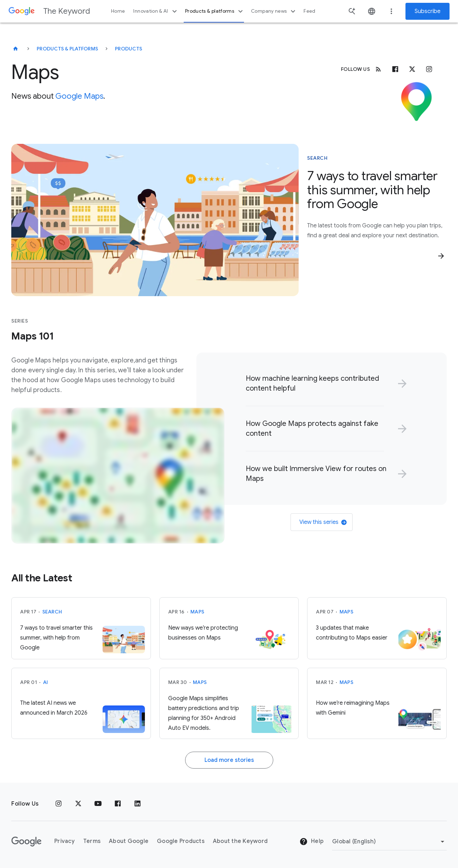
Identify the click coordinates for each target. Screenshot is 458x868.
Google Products (181, 841)
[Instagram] (429, 69)
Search (52, 612)
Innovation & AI (156, 11)
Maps (197, 612)
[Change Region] (389, 842)
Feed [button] (309, 11)
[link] (325, 384)
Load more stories (229, 760)
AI (46, 682)
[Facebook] (395, 69)
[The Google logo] (26, 842)
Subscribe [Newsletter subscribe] (428, 11)
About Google (129, 841)
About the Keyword (240, 841)
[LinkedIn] (138, 804)
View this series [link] (323, 522)
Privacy (65, 841)
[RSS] (378, 69)
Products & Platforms (67, 49)
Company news (274, 11)
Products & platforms (215, 11)
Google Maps (79, 96)
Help (312, 842)
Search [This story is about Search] (317, 158)
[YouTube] (98, 804)
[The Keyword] (16, 49)
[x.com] (412, 69)
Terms (92, 841)
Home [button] (118, 11)
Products (129, 49)
